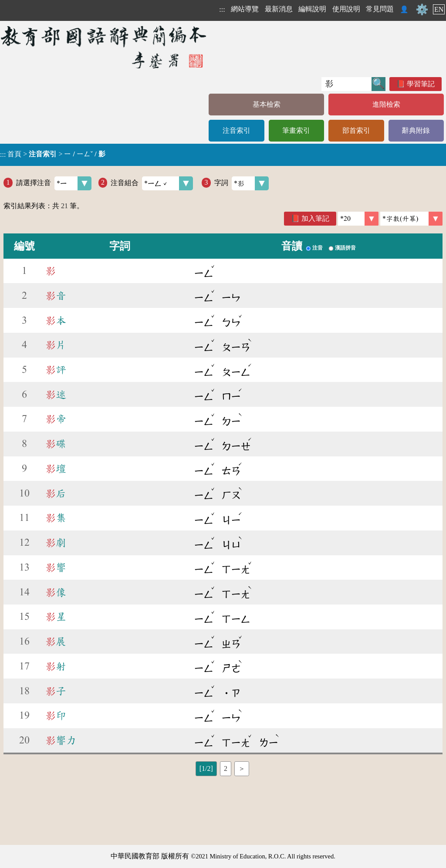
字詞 (242, 183)
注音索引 (237, 130)
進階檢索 (386, 104)
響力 (61, 740)
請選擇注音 (54, 183)
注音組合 (152, 183)
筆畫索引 (296, 130)
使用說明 (346, 9)
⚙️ (422, 10)
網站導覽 (245, 9)
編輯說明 (312, 9)
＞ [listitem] (242, 768)
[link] (411, 219)
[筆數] (358, 219)
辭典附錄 (416, 130)
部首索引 (356, 130)
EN (439, 9)
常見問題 (380, 9)
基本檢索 (267, 104)
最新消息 (279, 9)
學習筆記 (421, 84)
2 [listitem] (226, 768)
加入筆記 (315, 218)
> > (53, 154)
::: (222, 9)
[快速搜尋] (346, 84)
